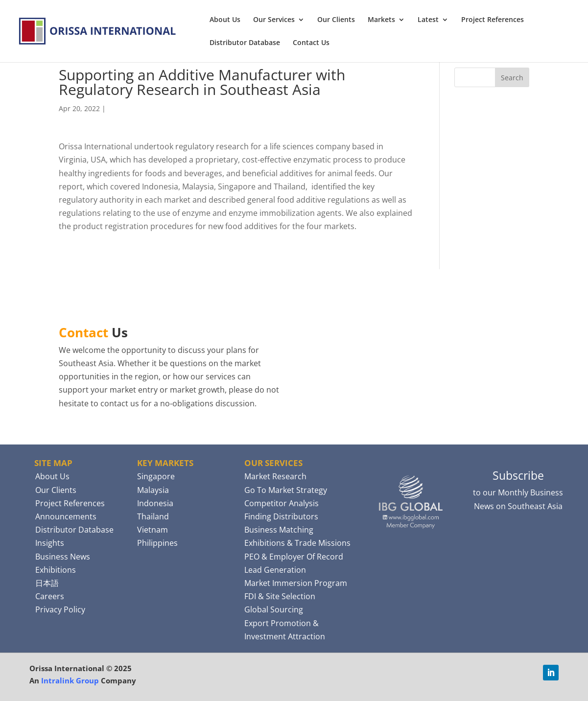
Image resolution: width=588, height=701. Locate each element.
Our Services (274, 20)
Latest (428, 20)
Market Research (275, 476)
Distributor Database (245, 43)
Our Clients (336, 20)
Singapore (156, 476)
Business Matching (279, 530)
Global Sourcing (274, 609)
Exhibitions (56, 570)
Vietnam (153, 530)
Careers (50, 596)
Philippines (157, 543)
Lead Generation (275, 570)
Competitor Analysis (282, 503)
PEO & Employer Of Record (294, 557)
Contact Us (311, 43)
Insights (50, 543)
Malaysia (153, 490)
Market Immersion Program (296, 583)
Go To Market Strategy (286, 490)
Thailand (153, 516)
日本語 (47, 583)
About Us (225, 20)
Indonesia (155, 503)
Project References (493, 20)
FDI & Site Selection (280, 596)
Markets (381, 20)
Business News (63, 557)
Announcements (66, 516)
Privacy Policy (60, 609)
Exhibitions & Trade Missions (297, 543)
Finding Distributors (281, 516)
